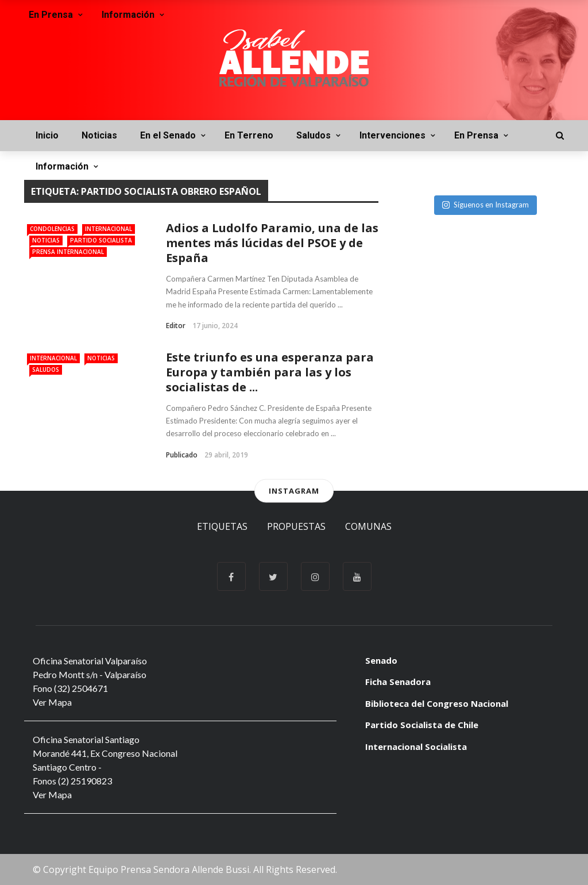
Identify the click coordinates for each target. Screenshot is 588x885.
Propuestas (296, 526)
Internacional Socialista (416, 747)
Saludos (314, 135)
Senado (381, 660)
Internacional (109, 229)
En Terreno (249, 135)
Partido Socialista (101, 240)
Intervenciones (392, 135)
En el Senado (168, 135)
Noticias (99, 135)
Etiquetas (222, 526)
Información (62, 166)
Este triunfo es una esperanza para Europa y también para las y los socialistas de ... (270, 372)
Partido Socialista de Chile (422, 725)
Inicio (47, 135)
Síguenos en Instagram (486, 205)
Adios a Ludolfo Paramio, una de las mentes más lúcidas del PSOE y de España (272, 243)
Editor (176, 326)
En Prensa (476, 135)
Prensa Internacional (68, 252)
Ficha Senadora (398, 682)
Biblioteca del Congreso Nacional (437, 703)
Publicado (182, 455)
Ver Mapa (52, 702)
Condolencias (52, 229)
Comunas (368, 526)
